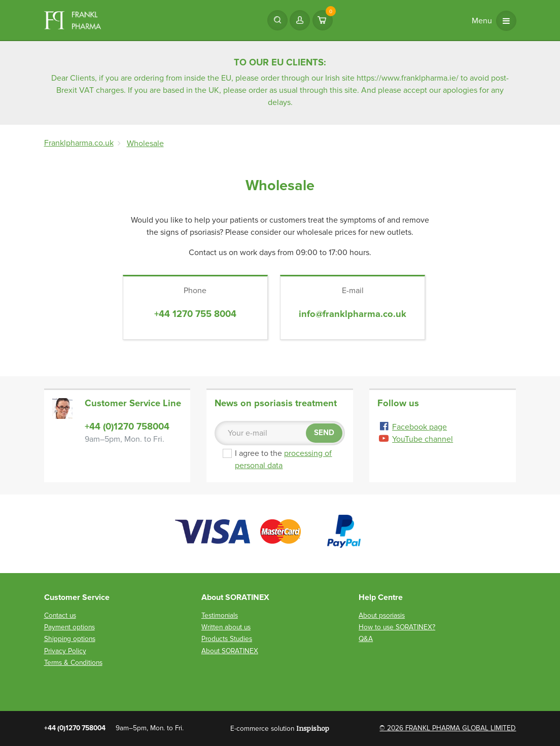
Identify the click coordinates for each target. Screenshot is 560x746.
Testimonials (220, 615)
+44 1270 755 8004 (195, 314)
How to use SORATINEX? (397, 627)
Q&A (366, 639)
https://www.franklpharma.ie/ (408, 78)
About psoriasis (382, 615)
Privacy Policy (65, 651)
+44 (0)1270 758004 (127, 427)
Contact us (60, 615)
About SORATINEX (230, 651)
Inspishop (313, 728)
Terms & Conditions (73, 663)
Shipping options (70, 639)
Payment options (69, 627)
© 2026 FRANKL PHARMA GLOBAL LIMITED (448, 728)
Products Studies (227, 639)
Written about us (226, 627)
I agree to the (283, 459)
